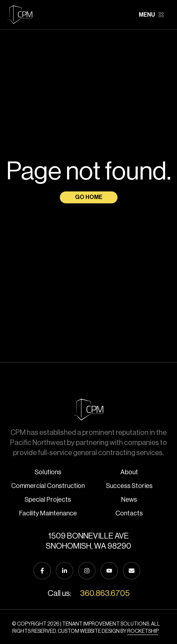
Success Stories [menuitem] (129, 486)
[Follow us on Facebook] (42, 571)
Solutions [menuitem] (48, 472)
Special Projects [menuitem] (48, 500)
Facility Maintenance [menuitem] (48, 513)
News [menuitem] (129, 500)
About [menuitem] (129, 472)
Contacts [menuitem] (129, 513)
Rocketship (143, 631)
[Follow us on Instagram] (87, 571)
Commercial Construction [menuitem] (48, 486)
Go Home (89, 197)
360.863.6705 (105, 593)
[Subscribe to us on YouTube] (109, 571)
